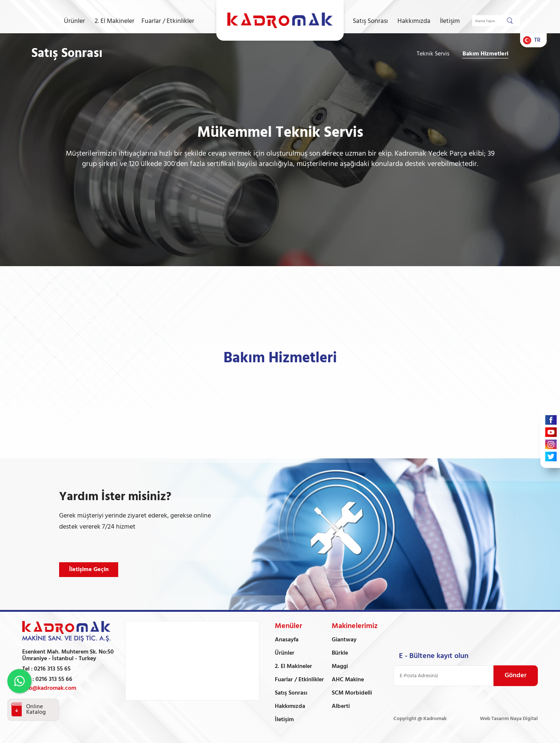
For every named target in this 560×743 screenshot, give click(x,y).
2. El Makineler (115, 21)
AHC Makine (348, 680)
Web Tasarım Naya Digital (509, 719)
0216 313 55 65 (52, 669)
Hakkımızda (414, 21)
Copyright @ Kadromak (420, 719)
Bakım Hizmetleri (485, 54)
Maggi (340, 666)
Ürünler (74, 21)
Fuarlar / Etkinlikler (168, 21)
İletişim (450, 21)
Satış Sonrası (370, 21)
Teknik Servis (433, 54)
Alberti (341, 706)
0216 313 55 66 (54, 679)
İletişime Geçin (89, 570)
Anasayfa (287, 640)
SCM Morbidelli (352, 693)
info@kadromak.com (49, 688)
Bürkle (340, 653)
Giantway (344, 640)
